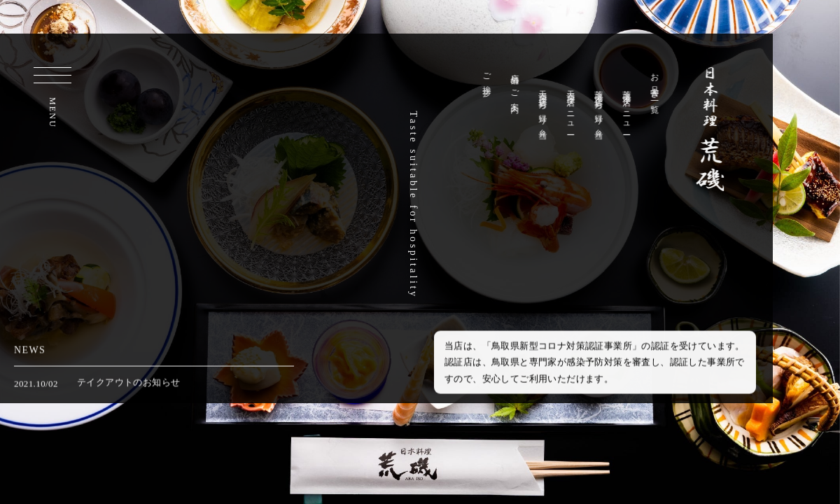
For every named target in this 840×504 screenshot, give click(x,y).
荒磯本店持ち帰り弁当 (601, 106)
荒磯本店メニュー (629, 108)
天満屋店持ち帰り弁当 (545, 106)
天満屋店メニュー (573, 108)
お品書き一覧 (657, 84)
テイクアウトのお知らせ (128, 385)
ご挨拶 (489, 76)
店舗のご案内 (517, 84)
